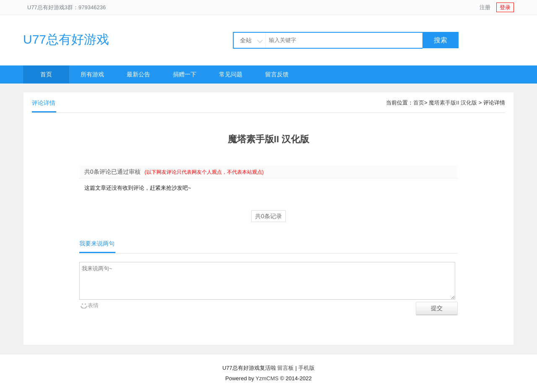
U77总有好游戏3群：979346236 (66, 7)
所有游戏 (92, 74)
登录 (505, 7)
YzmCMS (267, 378)
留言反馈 (277, 74)
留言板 (285, 368)
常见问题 (231, 74)
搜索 (441, 40)
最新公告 (138, 74)
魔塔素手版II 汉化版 (453, 103)
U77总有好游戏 (66, 39)
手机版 (306, 368)
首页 (46, 74)
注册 (485, 7)
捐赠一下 (185, 74)
